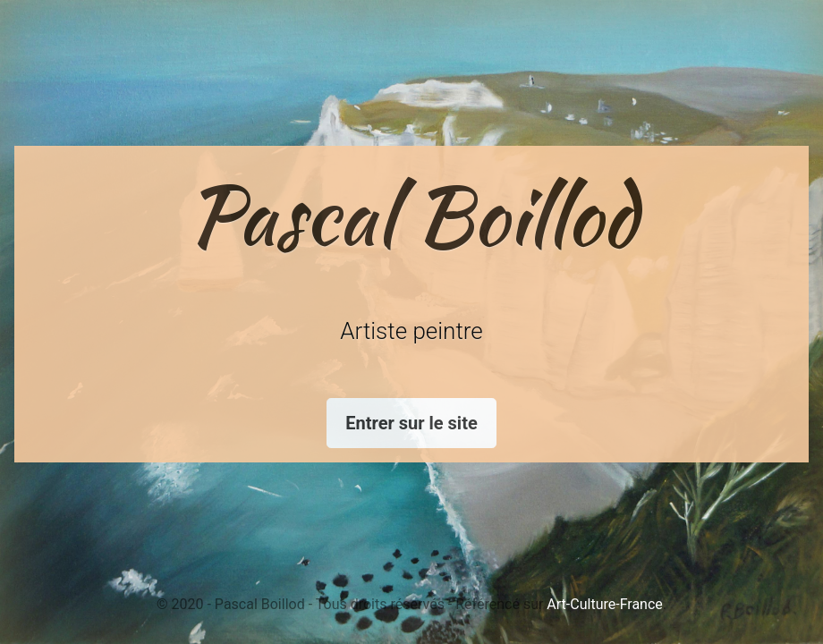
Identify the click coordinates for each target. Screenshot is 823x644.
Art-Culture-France (604, 604)
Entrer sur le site (411, 423)
